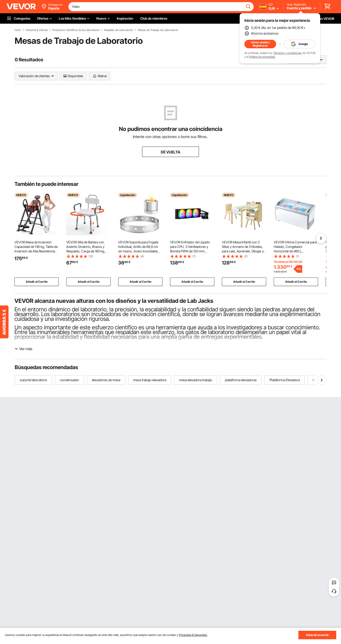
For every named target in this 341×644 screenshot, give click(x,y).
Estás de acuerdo (317, 635)
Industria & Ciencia (37, 30)
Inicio (18, 30)
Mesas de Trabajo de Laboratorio (158, 30)
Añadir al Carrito (37, 282)
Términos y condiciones (287, 53)
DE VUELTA (170, 152)
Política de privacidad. (262, 57)
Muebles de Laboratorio (119, 30)
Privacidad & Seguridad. (193, 635)
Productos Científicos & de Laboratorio (76, 30)
